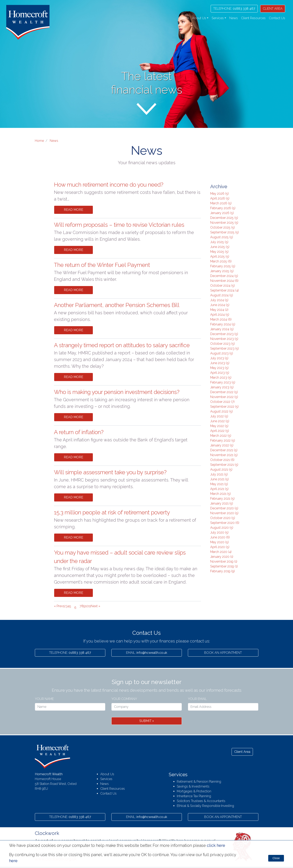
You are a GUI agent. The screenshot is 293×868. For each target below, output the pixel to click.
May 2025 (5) (219, 252)
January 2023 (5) (222, 387)
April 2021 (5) (219, 489)
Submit (146, 721)
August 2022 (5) (222, 411)
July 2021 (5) (219, 474)
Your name (44, 699)
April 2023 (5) (220, 373)
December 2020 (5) (224, 508)
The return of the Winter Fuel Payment (102, 265)
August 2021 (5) (221, 470)
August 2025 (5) (222, 237)
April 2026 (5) (220, 198)
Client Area (242, 752)
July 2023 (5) (219, 358)
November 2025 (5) (224, 223)
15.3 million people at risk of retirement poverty (112, 512)
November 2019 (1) (224, 561)
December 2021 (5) (224, 450)
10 (87, 606)
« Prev (58, 606)
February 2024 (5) (223, 324)
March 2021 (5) (221, 494)
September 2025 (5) (225, 232)
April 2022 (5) (220, 431)
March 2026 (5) (221, 203)
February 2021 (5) (222, 499)
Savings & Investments (193, 786)
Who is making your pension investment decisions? (117, 392)
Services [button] (218, 18)
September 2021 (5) (224, 465)
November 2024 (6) (224, 281)
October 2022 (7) (222, 402)
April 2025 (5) (220, 256)
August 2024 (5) (222, 295)
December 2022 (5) (224, 392)
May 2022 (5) (219, 426)
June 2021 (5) (219, 479)
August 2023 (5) (222, 353)
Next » (96, 606)
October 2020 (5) (223, 518)
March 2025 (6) (221, 261)
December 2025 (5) (224, 218)
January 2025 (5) (222, 271)
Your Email (197, 699)
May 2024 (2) (219, 310)
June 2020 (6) (220, 537)
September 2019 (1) (224, 566)
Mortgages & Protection (194, 791)
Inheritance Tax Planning (194, 796)
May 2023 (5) (219, 368)
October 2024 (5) (223, 286)
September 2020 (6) (225, 523)
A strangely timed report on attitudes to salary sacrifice (122, 345)
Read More (74, 210)
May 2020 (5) (219, 542)
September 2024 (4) (225, 290)
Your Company (124, 699)
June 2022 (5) (220, 421)
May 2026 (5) (219, 194)
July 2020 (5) (219, 532)
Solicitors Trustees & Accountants (201, 801)
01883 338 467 (234, 9)
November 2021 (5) (224, 455)
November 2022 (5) (224, 397)
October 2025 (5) (223, 227)
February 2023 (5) (223, 382)
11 (90, 606)
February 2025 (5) (223, 266)
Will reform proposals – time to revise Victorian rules (119, 225)
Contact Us (277, 18)
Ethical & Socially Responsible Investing (205, 806)
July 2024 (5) (219, 300)
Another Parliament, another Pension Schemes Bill (117, 305)
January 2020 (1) (222, 557)
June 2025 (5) (220, 247)
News (234, 18)
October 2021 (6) (222, 460)
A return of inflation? (79, 432)
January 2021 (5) (222, 503)
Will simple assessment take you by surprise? (110, 472)
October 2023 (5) (223, 344)
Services (106, 779)
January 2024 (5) (222, 329)
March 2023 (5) (221, 378)
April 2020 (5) (220, 547)
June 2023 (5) (220, 363)
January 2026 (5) (222, 213)
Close (276, 858)
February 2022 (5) (223, 440)
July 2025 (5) (219, 242)
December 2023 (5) (224, 334)
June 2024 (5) (220, 305)
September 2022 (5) (224, 407)
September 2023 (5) (225, 348)
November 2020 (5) (224, 513)
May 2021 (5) (219, 484)
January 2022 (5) (222, 445)
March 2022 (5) (221, 436)
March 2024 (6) (221, 319)
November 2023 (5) (224, 339)
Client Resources (253, 18)
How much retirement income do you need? (109, 185)
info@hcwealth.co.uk (147, 653)
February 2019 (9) (223, 571)
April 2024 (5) (220, 315)
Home (184, 18)
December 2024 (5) (224, 276)
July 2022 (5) (219, 416)
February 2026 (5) (223, 208)
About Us (107, 774)
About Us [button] (199, 18)
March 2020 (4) (221, 552)
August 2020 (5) (222, 528)
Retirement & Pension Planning (199, 782)
